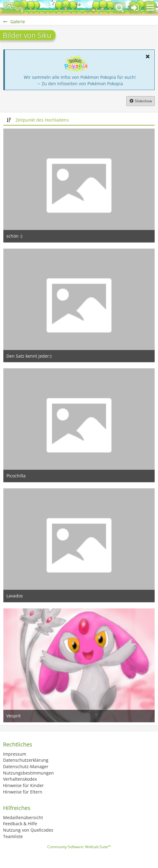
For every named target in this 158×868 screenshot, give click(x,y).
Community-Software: (79, 847)
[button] (150, 8)
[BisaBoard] (14, 8)
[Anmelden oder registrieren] (135, 8)
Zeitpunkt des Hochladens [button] (42, 120)
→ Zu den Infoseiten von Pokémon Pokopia (80, 84)
